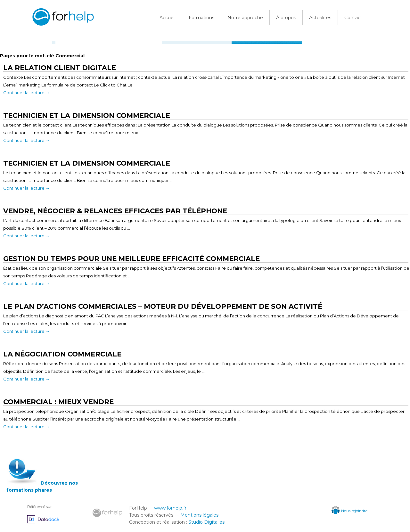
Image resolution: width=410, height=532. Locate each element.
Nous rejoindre (349, 511)
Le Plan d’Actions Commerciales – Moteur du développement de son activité (163, 306)
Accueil (168, 18)
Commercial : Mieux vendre (58, 402)
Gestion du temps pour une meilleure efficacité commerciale (131, 259)
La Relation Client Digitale (60, 68)
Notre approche (245, 18)
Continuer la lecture (26, 93)
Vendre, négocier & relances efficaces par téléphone (115, 211)
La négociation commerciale (62, 354)
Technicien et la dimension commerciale (87, 163)
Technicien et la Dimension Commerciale (87, 115)
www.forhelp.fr (170, 508)
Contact (353, 18)
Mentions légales (199, 515)
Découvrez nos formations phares (42, 487)
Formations (201, 18)
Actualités (320, 18)
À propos (286, 18)
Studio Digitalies (206, 522)
